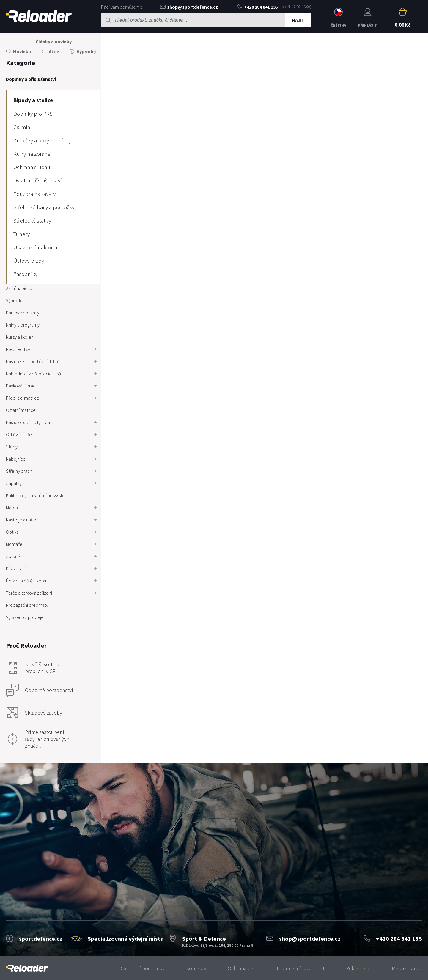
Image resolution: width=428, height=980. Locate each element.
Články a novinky (54, 42)
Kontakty (196, 968)
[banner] (27, 968)
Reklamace (358, 968)
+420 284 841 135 (258, 7)
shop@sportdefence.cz (189, 7)
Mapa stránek (407, 968)
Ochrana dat (241, 968)
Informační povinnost (301, 968)
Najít (298, 20)
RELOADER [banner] (39, 16)
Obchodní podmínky (142, 968)
